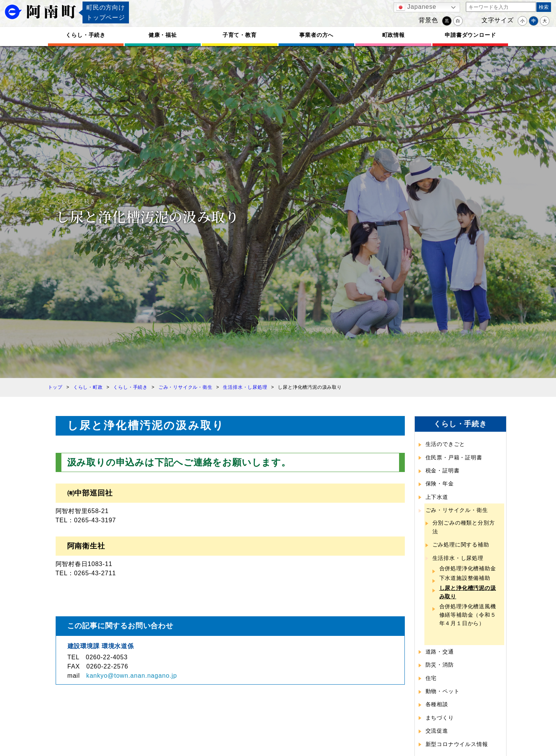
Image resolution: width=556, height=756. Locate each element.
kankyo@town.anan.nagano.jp (132, 676)
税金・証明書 (443, 470)
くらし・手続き (86, 35)
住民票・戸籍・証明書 (454, 457)
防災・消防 (440, 665)
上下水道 (437, 497)
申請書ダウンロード (470, 35)
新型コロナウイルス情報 (457, 744)
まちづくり (440, 718)
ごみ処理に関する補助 (461, 545)
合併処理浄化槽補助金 (468, 568)
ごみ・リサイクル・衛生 (457, 510)
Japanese (416, 7)
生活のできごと (445, 444)
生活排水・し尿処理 (458, 558)
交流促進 (437, 731)
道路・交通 (440, 652)
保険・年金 (440, 484)
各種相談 (437, 704)
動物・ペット (443, 691)
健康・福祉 (163, 35)
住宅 (431, 678)
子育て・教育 (240, 35)
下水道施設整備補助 (465, 578)
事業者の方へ (316, 35)
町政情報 (393, 35)
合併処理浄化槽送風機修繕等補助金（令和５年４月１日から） (468, 615)
